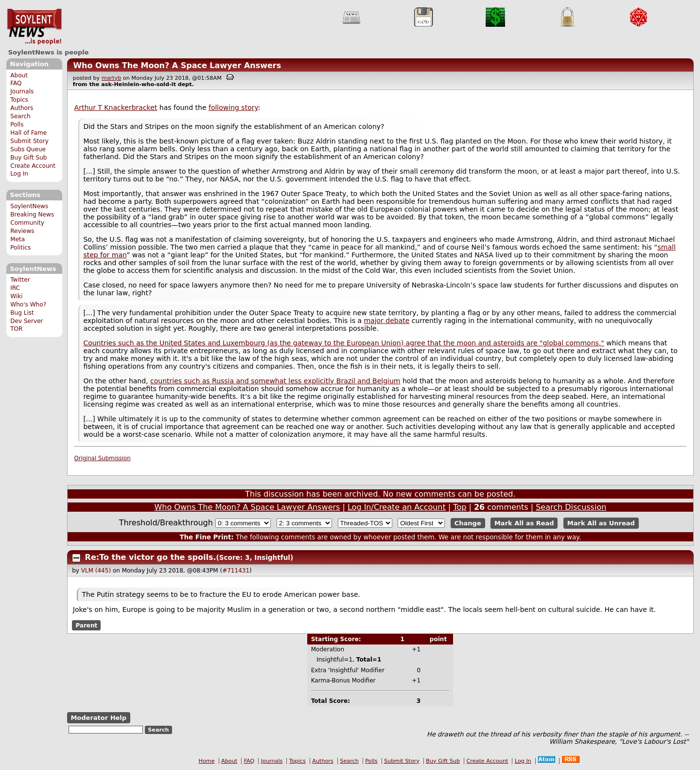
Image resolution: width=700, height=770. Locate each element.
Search (20, 116)
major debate (386, 321)
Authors (22, 108)
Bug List (22, 313)
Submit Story (29, 141)
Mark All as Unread (601, 523)
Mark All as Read (524, 523)
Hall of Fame (28, 133)
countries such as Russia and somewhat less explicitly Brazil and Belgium (275, 381)
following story (233, 107)
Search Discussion (571, 507)
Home (207, 761)
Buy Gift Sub (28, 158)
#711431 (236, 571)
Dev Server (26, 321)
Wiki (16, 296)
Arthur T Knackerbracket (116, 107)
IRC (15, 288)
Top (460, 507)
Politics (20, 248)
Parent (86, 626)
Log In (19, 174)
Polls (17, 125)
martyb (111, 78)
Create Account (33, 166)
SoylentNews (34, 27)
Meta (17, 239)
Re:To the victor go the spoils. (151, 557)
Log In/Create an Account (397, 507)
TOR (16, 329)
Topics (19, 100)
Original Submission (103, 458)
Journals (22, 91)
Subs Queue (28, 149)
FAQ (16, 83)
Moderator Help (98, 718)
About (19, 75)
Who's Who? (28, 304)
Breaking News (32, 215)
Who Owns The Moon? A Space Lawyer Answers (177, 65)
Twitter (20, 280)
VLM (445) (96, 571)
